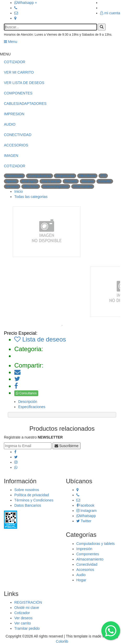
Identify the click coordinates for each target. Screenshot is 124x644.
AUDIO (10, 124)
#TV (103, 176)
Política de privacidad (32, 495)
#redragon (29, 181)
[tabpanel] (101, 292)
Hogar (81, 580)
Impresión (84, 549)
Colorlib (62, 641)
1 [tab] (62, 325)
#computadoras (39, 176)
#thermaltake (83, 186)
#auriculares (51, 181)
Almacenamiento (90, 559)
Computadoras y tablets (96, 544)
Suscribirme (67, 446)
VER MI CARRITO (19, 72)
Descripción (28, 402)
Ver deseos (23, 618)
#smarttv (105, 181)
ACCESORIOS (16, 145)
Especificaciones (32, 407)
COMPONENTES (18, 93)
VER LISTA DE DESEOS (24, 83)
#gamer (11, 181)
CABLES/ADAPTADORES (25, 104)
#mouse (87, 181)
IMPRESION (14, 114)
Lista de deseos (40, 339)
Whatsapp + (26, 3)
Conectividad (87, 564)
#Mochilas (31, 186)
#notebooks (14, 176)
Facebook (85, 505)
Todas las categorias (31, 197)
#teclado (71, 181)
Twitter (84, 521)
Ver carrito (23, 623)
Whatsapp (86, 516)
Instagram (87, 511)
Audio (81, 575)
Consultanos (26, 393)
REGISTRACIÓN (28, 602)
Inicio (19, 191)
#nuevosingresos (56, 186)
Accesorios (85, 570)
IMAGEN (11, 156)
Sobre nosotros (27, 490)
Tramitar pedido (27, 628)
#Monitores (87, 176)
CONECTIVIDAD (18, 135)
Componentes (88, 554)
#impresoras (65, 176)
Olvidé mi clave (27, 608)
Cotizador (22, 613)
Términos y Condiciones (34, 500)
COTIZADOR (15, 62)
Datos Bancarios (28, 505)
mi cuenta (110, 13)
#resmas (12, 186)
